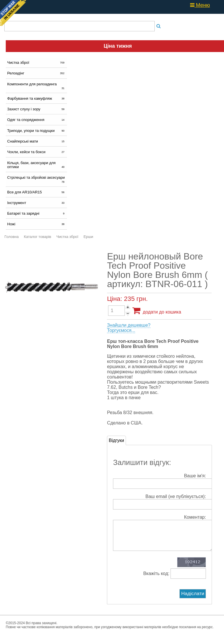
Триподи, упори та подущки (36, 131)
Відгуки (116, 440)
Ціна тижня (118, 46)
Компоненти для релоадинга (36, 86)
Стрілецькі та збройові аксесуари (36, 179)
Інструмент (36, 203)
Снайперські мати (36, 141)
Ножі (36, 224)
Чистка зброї (36, 63)
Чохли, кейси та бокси (36, 152)
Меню (200, 5)
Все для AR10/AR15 (36, 192)
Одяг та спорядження (36, 120)
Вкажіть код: (175, 579)
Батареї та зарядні (36, 213)
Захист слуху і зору (36, 109)
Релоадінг (36, 73)
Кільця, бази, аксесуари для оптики (36, 165)
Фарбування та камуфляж (36, 98)
